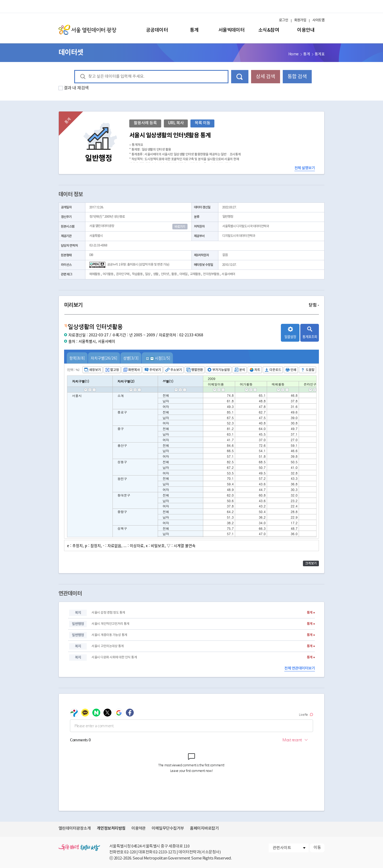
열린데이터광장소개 (75, 828)
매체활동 (95, 274)
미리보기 (191, 305)
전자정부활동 (211, 274)
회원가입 (300, 20)
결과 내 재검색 (76, 88)
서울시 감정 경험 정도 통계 (108, 613)
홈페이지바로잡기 (204, 828)
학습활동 (137, 274)
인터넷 (165, 274)
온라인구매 (123, 274)
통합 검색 (297, 77)
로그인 (284, 20)
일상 (148, 274)
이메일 (183, 274)
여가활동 (108, 274)
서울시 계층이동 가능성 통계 (109, 635)
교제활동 (195, 274)
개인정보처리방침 (111, 828)
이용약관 (139, 828)
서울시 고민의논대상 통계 (107, 646)
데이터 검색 (240, 77)
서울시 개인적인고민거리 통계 (110, 624)
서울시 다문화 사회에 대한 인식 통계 (114, 657)
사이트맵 (318, 20)
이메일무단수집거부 (168, 828)
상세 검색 (265, 77)
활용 (174, 274)
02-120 (130, 852)
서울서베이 (228, 274)
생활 (156, 274)
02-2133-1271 (165, 852)
